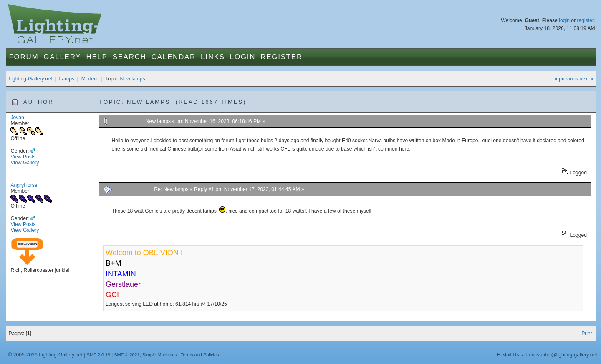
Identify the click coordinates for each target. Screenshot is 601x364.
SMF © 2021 (127, 355)
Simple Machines (160, 355)
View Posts (23, 157)
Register (282, 57)
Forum (24, 57)
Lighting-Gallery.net (30, 79)
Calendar (174, 57)
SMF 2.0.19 (99, 355)
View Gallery (25, 163)
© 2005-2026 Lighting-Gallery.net (45, 355)
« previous (566, 79)
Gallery (62, 57)
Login (243, 57)
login (564, 20)
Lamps (67, 79)
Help (97, 57)
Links (213, 57)
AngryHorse (24, 185)
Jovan (17, 118)
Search (130, 57)
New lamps (133, 79)
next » (586, 79)
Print (587, 334)
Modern (90, 79)
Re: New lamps (171, 189)
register (585, 20)
